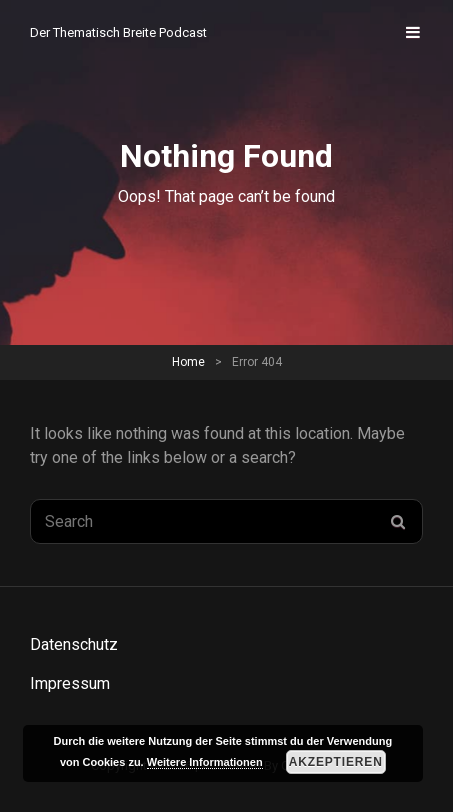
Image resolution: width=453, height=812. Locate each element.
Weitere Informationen (205, 762)
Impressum (70, 683)
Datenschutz (74, 644)
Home (188, 362)
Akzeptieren (336, 762)
